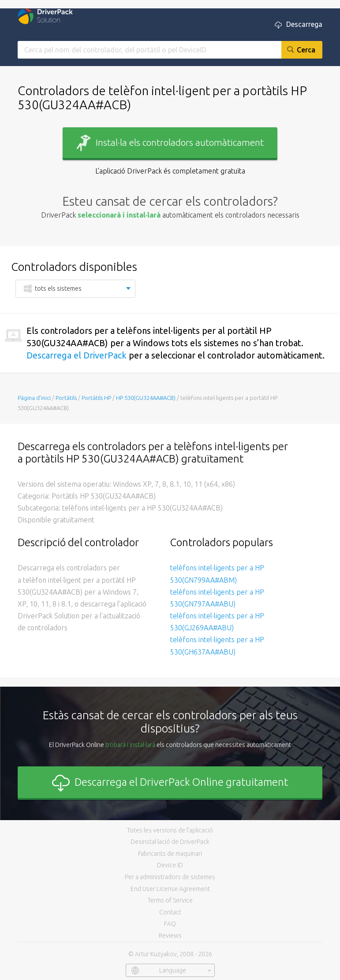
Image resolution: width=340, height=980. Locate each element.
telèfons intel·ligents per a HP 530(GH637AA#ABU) (217, 645)
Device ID (170, 865)
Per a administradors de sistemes (170, 877)
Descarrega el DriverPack (77, 355)
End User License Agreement (170, 889)
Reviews (170, 936)
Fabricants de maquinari (170, 854)
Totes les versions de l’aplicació (170, 830)
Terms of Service (170, 900)
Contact (170, 912)
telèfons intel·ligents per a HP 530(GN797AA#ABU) (217, 598)
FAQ (170, 924)
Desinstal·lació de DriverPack (170, 842)
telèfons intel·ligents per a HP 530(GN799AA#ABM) (217, 574)
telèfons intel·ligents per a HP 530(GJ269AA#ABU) (217, 622)
